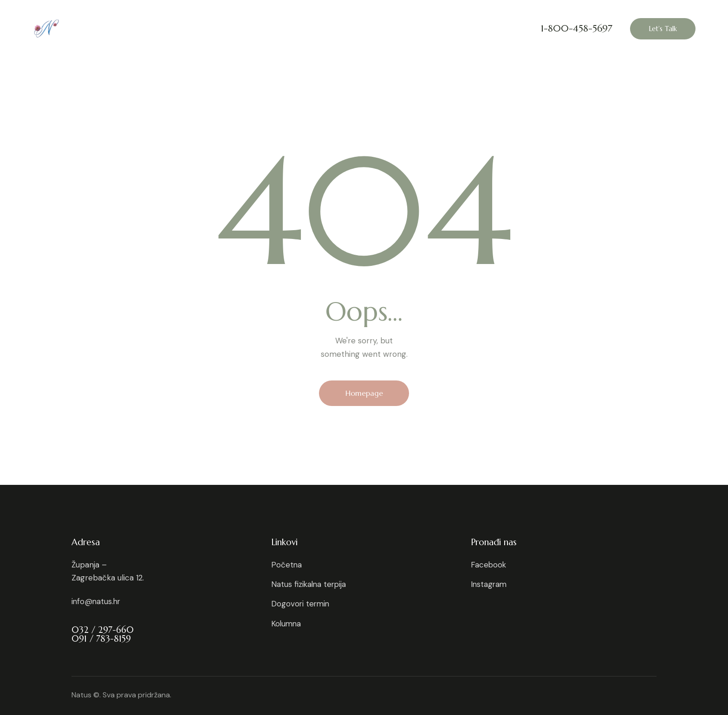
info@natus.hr (97, 601)
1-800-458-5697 (577, 29)
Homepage (364, 393)
